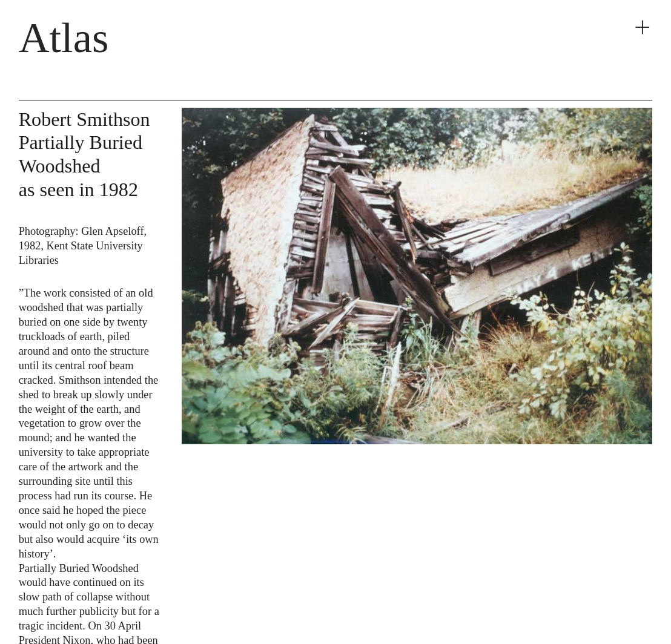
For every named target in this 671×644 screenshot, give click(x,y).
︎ (643, 28)
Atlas (64, 38)
